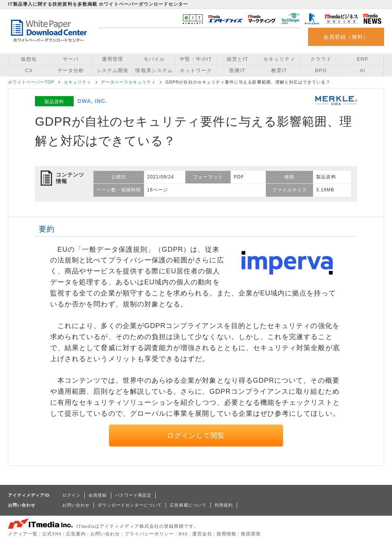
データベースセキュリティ (129, 82)
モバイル (154, 59)
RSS (183, 534)
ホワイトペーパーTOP (31, 82)
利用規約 (224, 505)
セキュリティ (279, 59)
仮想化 (29, 59)
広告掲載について (188, 505)
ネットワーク (196, 70)
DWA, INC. (92, 101)
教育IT (279, 70)
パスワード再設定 (134, 495)
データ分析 (71, 70)
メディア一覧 (23, 534)
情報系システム (154, 70)
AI (362, 70)
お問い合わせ (76, 505)
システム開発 (112, 70)
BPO (321, 70)
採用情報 (226, 534)
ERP (363, 59)
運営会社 (202, 534)
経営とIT (237, 59)
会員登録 (98, 495)
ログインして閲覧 (196, 436)
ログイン (71, 495)
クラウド (321, 59)
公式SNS (52, 534)
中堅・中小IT (196, 59)
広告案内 (76, 534)
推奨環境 (251, 534)
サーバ (71, 59)
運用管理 (112, 59)
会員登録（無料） (346, 37)
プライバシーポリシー (149, 534)
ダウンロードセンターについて (130, 505)
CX (29, 70)
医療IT (237, 70)
